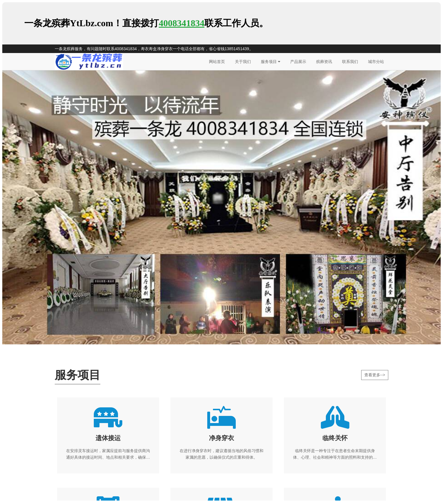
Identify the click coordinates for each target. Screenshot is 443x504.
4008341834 (182, 23)
